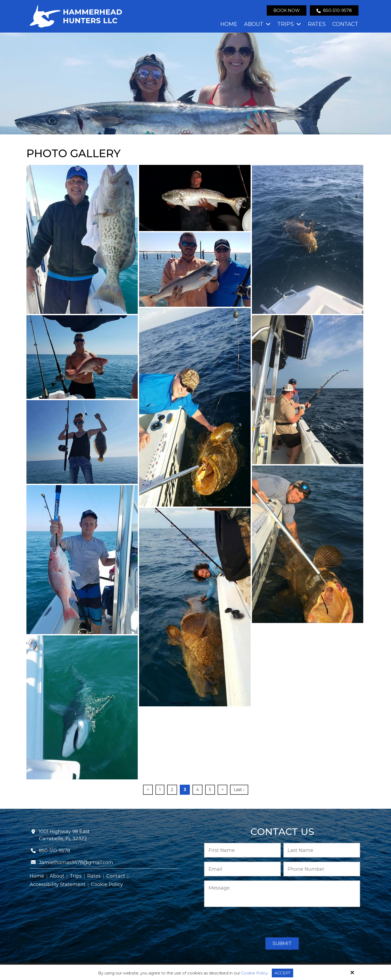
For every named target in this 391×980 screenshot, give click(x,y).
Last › (239, 790)
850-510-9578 (334, 10)
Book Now (287, 10)
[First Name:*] (242, 850)
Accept (282, 973)
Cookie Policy (254, 973)
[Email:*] (242, 869)
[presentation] (282, 923)
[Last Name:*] (322, 850)
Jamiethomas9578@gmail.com (76, 862)
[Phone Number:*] (322, 869)
